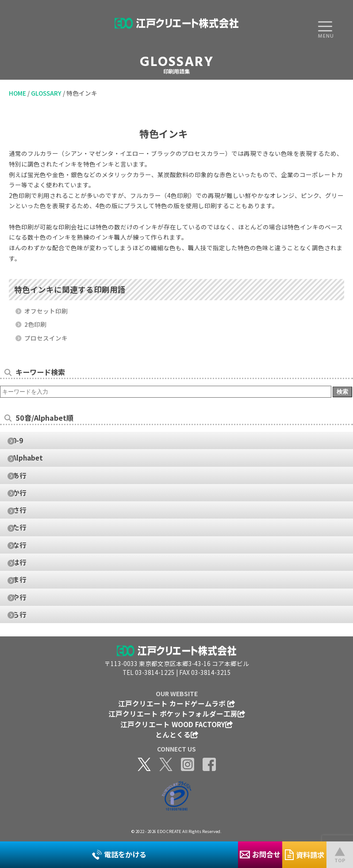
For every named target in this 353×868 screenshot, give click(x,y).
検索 (342, 392)
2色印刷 (35, 324)
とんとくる (177, 734)
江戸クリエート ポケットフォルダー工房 (177, 713)
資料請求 (305, 855)
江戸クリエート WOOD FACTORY (176, 724)
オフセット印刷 (45, 311)
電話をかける (119, 854)
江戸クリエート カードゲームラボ (176, 703)
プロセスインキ (45, 338)
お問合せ (260, 854)
